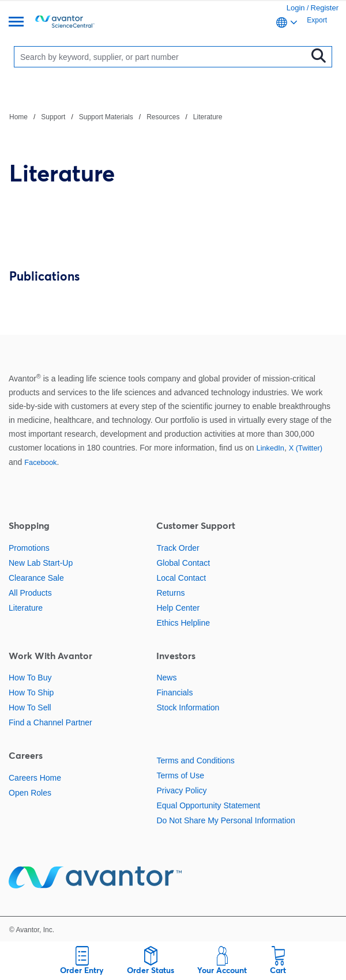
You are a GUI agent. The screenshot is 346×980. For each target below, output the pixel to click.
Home (18, 117)
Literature (208, 117)
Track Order (178, 548)
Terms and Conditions (195, 760)
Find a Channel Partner (50, 722)
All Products (30, 593)
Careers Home (35, 778)
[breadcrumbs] (116, 116)
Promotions (29, 548)
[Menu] (16, 23)
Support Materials (106, 117)
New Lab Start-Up (41, 563)
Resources (163, 117)
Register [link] (325, 8)
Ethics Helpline (183, 623)
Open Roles (30, 793)
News (166, 678)
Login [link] (296, 8)
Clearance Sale (36, 578)
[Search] (163, 57)
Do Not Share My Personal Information (225, 820)
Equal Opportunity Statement (208, 805)
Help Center (178, 608)
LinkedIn (270, 448)
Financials (174, 693)
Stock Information (188, 707)
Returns (170, 593)
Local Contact (181, 578)
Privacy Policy (181, 790)
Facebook (40, 462)
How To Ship (31, 693)
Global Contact (183, 563)
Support (53, 117)
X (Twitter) (306, 448)
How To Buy (30, 678)
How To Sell (30, 707)
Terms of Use (180, 775)
